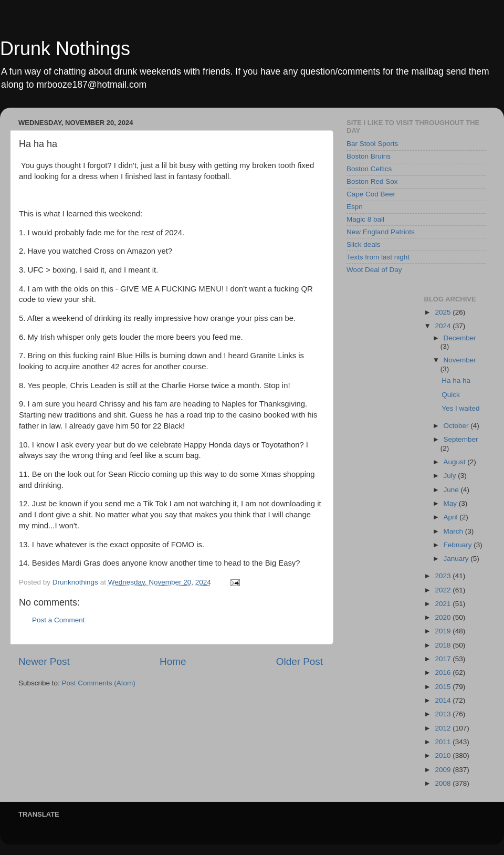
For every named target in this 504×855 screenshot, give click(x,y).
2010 (444, 755)
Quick (451, 395)
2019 (444, 631)
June (452, 490)
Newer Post (44, 661)
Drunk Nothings (65, 49)
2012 (444, 728)
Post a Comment (59, 620)
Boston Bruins (369, 156)
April (452, 517)
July (451, 476)
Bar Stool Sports (372, 144)
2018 (444, 645)
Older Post (300, 661)
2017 (444, 659)
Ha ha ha (456, 380)
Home (173, 661)
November (460, 360)
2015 (444, 687)
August (456, 462)
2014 (444, 700)
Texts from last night (378, 257)
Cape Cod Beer (371, 194)
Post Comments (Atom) (99, 683)
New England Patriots (381, 232)
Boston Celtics (369, 169)
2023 (444, 576)
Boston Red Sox (372, 181)
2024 (444, 326)
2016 (444, 672)
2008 (444, 783)
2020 (444, 617)
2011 (444, 742)
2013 (444, 714)
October (457, 426)
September (461, 439)
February (459, 545)
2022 (444, 590)
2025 (444, 312)
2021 (444, 604)
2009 (444, 770)
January (457, 559)
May (451, 503)
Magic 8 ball (365, 219)
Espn (355, 207)
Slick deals (364, 244)
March (454, 531)
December (460, 338)
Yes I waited (460, 408)
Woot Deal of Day (374, 270)
